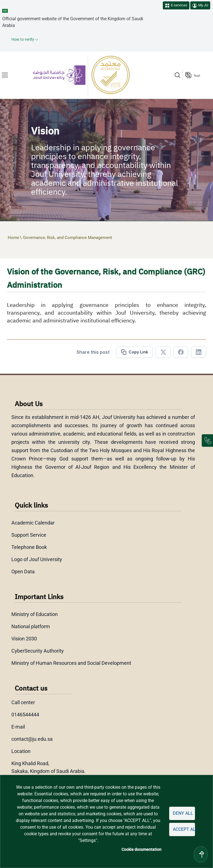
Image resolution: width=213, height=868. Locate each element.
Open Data (23, 572)
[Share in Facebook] (181, 352)
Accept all (184, 829)
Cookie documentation (141, 849)
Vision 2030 (24, 639)
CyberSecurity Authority (38, 651)
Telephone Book (29, 547)
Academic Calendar (33, 523)
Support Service (29, 535)
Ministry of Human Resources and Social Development (71, 663)
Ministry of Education (35, 614)
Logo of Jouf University (37, 559)
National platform (31, 626)
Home (13, 238)
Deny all (183, 813)
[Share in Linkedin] (199, 352)
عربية (197, 75)
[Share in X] (163, 352)
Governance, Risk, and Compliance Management (68, 238)
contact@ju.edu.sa (32, 739)
